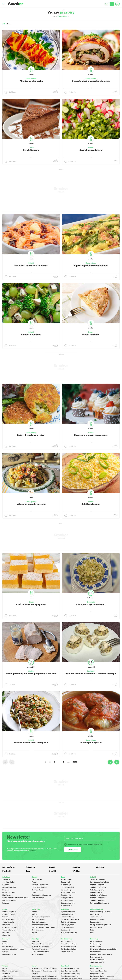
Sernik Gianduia (31, 150)
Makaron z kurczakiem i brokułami (44, 968)
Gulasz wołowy (8, 976)
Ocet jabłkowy (96, 944)
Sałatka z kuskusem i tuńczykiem (31, 743)
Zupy (28, 871)
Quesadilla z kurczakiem (99, 979)
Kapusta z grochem (97, 919)
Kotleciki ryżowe (38, 930)
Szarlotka (6, 917)
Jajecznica (6, 879)
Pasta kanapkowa (9, 887)
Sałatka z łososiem (97, 885)
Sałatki (91, 148)
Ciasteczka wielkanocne (70, 919)
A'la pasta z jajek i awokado (91, 604)
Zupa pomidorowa (68, 903)
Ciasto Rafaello (8, 922)
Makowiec (6, 925)
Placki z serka (7, 895)
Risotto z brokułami (39, 922)
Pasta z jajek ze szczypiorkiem (43, 944)
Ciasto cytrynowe (9, 930)
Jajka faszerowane (68, 912)
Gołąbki (35, 912)
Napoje (52, 867)
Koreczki (5, 952)
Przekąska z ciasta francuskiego (102, 976)
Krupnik (35, 914)
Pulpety (35, 882)
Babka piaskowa (67, 927)
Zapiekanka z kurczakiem (70, 971)
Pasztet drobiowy (67, 917)
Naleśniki (6, 890)
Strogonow (6, 974)
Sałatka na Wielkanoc (99, 895)
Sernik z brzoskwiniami (40, 952)
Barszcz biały (66, 890)
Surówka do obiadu (97, 879)
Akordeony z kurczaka (31, 81)
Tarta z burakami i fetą (99, 971)
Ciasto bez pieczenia (10, 927)
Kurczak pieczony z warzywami (43, 927)
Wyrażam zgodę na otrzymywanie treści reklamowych (83, 844)
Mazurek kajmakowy (69, 944)
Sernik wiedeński (38, 954)
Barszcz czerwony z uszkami (101, 912)
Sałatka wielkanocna (69, 933)
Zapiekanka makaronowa (41, 895)
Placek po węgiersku (10, 971)
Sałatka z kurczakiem (98, 887)
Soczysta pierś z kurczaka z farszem (91, 81)
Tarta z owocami (67, 941)
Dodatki (76, 867)
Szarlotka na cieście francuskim (14, 949)
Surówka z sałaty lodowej (100, 882)
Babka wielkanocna (68, 922)
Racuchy (6, 885)
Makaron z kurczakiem (40, 885)
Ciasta (31, 148)
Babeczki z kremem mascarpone (91, 435)
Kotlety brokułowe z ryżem (31, 435)
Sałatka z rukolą (96, 893)
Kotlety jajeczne (96, 968)
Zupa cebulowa (67, 906)
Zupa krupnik (66, 885)
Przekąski (91, 671)
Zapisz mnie (73, 849)
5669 (75, 762)
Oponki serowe (8, 947)
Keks (92, 933)
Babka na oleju (8, 919)
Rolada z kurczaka (97, 974)
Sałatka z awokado (31, 334)
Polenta (35, 933)
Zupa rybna (95, 914)
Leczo (4, 968)
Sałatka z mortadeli (98, 898)
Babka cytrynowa (68, 925)
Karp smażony (96, 922)
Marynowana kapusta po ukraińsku (103, 949)
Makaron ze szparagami (41, 947)
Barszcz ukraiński (67, 887)
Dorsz (34, 893)
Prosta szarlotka (91, 334)
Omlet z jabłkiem (9, 893)
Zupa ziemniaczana (68, 893)
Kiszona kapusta (96, 941)
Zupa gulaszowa (67, 898)
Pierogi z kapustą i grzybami (101, 925)
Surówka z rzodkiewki (91, 150)
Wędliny (31, 671)
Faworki (5, 944)
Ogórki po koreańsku (98, 960)
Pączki (5, 941)
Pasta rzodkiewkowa (39, 949)
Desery (91, 332)
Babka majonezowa (68, 947)
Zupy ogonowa (67, 879)
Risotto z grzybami (39, 919)
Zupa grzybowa (96, 917)
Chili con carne (8, 979)
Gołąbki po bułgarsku (91, 743)
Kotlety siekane (37, 890)
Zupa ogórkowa (67, 900)
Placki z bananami (9, 900)
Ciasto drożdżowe (9, 914)
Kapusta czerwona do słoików (101, 954)
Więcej (32, 851)
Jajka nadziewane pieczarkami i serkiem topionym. (91, 674)
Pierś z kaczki (37, 879)
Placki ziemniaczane (39, 887)
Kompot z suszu (96, 927)
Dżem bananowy (96, 957)
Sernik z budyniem (9, 912)
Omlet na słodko (8, 882)
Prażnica (6, 903)
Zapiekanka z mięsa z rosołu (72, 979)
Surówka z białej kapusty (100, 903)
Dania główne (31, 79)
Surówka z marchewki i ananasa (31, 265)
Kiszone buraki (96, 952)
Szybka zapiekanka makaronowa (91, 265)
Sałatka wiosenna (91, 504)
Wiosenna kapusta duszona (31, 504)
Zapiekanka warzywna (70, 976)
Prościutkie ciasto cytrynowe (31, 604)
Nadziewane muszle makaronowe (44, 976)
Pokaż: (61, 16)
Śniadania (91, 602)
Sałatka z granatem (98, 900)
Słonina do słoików (97, 962)
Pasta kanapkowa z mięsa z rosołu (15, 898)
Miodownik (6, 933)
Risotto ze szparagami (40, 925)
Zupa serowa (66, 895)
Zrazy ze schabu (38, 898)
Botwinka (35, 941)
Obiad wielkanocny (68, 914)
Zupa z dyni (65, 882)
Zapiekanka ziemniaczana (71, 974)
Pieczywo (100, 867)
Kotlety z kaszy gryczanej (41, 917)
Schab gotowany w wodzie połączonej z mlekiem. (31, 674)
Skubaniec (6, 935)
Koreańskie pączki (9, 954)
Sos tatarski (65, 930)
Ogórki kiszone (96, 947)
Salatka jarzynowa (97, 890)
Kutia (92, 930)
